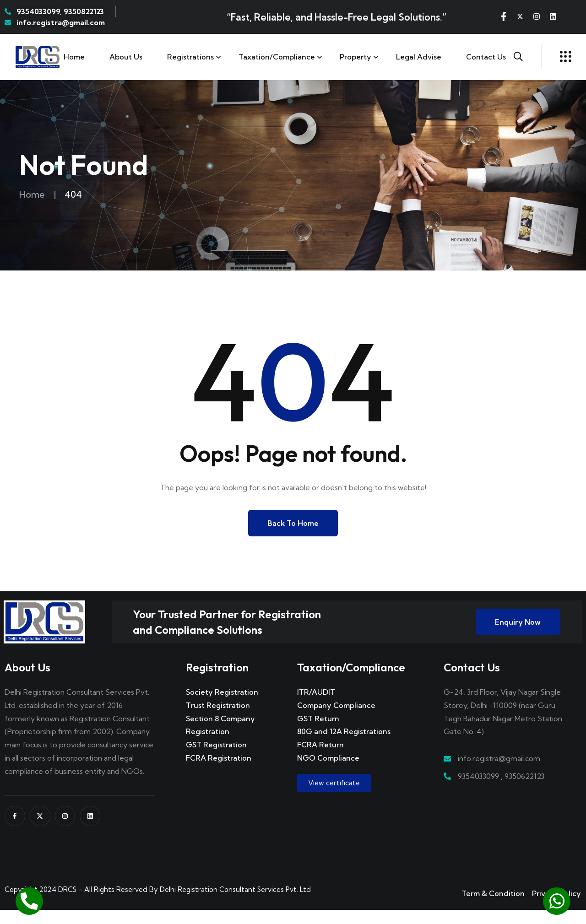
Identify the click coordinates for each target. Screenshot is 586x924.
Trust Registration (218, 719)
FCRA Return (320, 759)
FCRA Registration (219, 772)
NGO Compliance (328, 772)
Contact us (486, 57)
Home (74, 57)
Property (355, 57)
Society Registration (222, 706)
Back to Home (293, 523)
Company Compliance (336, 719)
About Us (126, 57)
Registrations (190, 57)
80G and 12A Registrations (344, 746)
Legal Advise (419, 57)
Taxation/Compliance (277, 57)
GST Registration (216, 759)
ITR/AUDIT (316, 706)
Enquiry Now (518, 629)
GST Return (318, 732)
